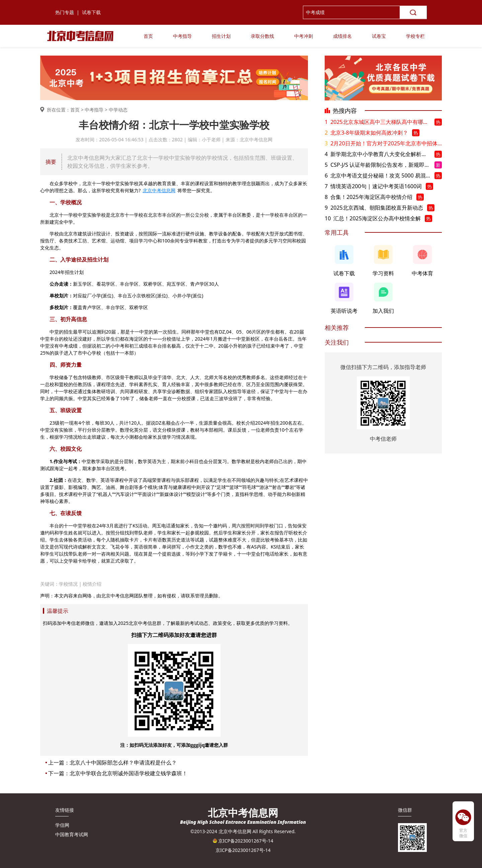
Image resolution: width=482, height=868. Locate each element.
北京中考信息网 (159, 190)
